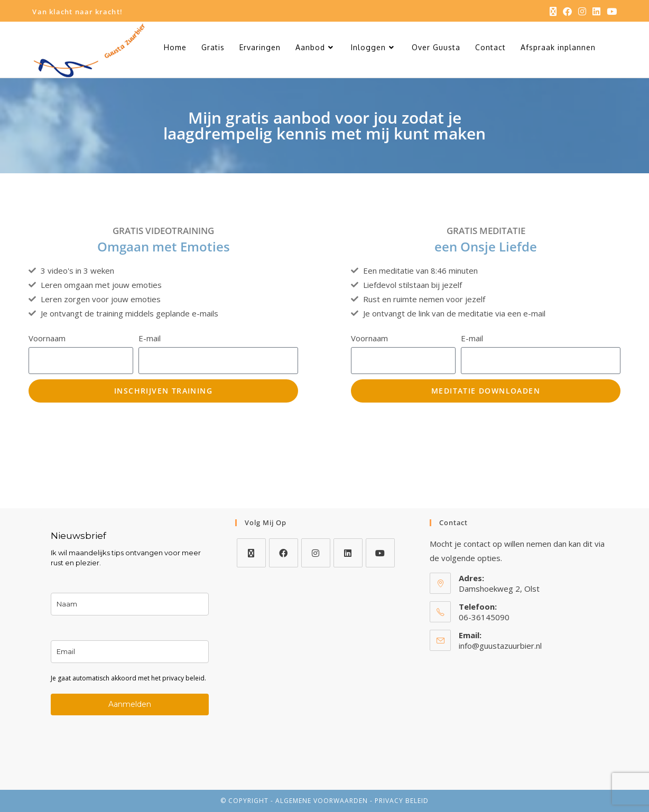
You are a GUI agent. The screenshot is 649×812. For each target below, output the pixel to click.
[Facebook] (284, 553)
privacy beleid (402, 801)
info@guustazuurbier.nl (500, 646)
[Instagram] (316, 553)
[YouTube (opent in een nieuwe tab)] (610, 12)
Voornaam (47, 338)
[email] (129, 652)
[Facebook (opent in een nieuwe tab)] (567, 12)
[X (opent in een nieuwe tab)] (553, 12)
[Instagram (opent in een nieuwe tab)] (582, 12)
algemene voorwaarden (322, 801)
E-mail (150, 338)
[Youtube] (380, 553)
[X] (251, 553)
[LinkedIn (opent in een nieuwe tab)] (596, 12)
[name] (129, 604)
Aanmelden (130, 704)
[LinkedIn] (348, 553)
